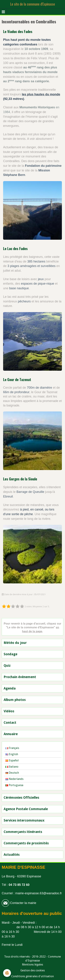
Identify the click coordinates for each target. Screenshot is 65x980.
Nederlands (14, 779)
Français (12, 748)
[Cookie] (7, 973)
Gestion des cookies (33, 970)
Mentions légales (32, 965)
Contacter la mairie (23, 903)
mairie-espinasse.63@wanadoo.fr (38, 893)
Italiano (12, 767)
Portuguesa (14, 785)
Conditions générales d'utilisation (32, 976)
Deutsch (12, 773)
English (12, 754)
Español (12, 760)
